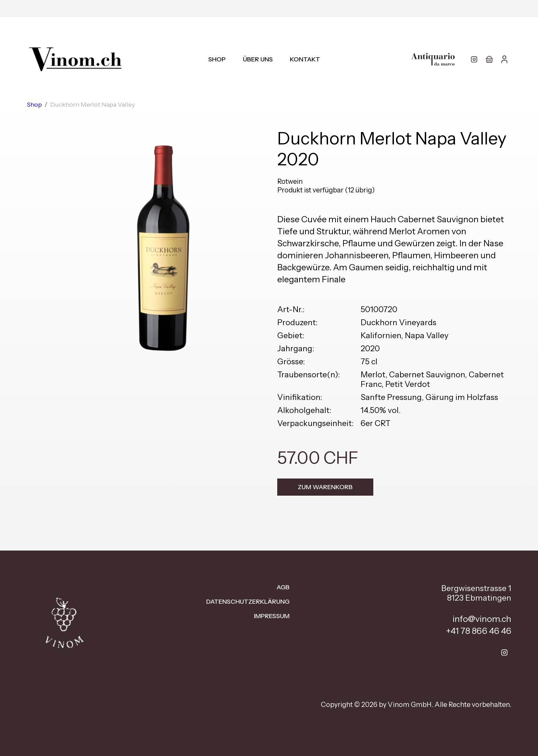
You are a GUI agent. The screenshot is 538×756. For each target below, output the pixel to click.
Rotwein (290, 181)
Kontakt (305, 59)
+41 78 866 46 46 (479, 631)
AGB (283, 587)
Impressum (272, 616)
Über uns (258, 59)
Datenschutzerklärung (248, 602)
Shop (217, 59)
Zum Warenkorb (325, 487)
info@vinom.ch (482, 619)
